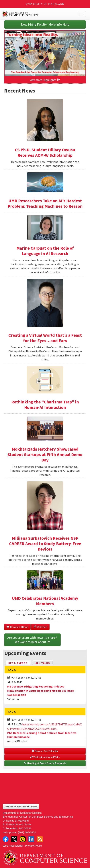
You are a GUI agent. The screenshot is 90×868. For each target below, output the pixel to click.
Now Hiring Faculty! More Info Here (45, 24)
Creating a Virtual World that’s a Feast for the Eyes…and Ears (45, 338)
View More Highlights (45, 80)
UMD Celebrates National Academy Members (45, 601)
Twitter (14, 839)
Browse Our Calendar (45, 751)
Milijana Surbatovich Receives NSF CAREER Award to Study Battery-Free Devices (45, 544)
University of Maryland (45, 4)
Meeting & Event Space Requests (45, 763)
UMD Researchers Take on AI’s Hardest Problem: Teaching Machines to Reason (45, 203)
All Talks (43, 663)
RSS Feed (40, 627)
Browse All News (17, 627)
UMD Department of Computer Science (36, 14)
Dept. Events (19, 663)
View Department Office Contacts (21, 807)
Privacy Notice (34, 846)
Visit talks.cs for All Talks (45, 757)
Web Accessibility (13, 846)
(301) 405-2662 (27, 832)
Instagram (23, 839)
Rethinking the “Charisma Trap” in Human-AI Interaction (45, 405)
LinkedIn (31, 839)
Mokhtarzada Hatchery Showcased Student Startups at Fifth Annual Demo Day (45, 454)
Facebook (6, 839)
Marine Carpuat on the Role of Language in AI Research (45, 251)
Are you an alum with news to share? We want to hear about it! (32, 640)
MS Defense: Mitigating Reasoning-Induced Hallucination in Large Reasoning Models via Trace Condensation (41, 691)
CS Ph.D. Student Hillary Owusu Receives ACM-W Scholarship (45, 152)
